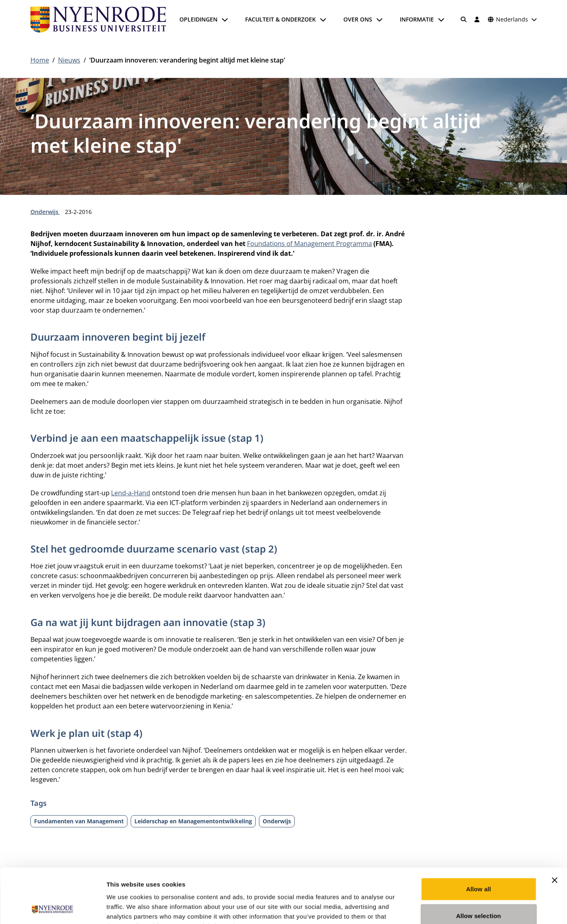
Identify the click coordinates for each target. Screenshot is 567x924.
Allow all (479, 838)
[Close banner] (554, 829)
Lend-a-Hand (131, 493)
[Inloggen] (477, 19)
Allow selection (479, 865)
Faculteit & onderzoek (280, 19)
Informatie (417, 19)
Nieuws (69, 60)
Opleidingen (198, 19)
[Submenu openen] (225, 19)
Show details (426, 908)
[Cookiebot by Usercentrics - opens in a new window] (53, 908)
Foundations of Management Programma (310, 244)
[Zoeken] (464, 19)
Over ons (358, 19)
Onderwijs (45, 212)
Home (40, 60)
